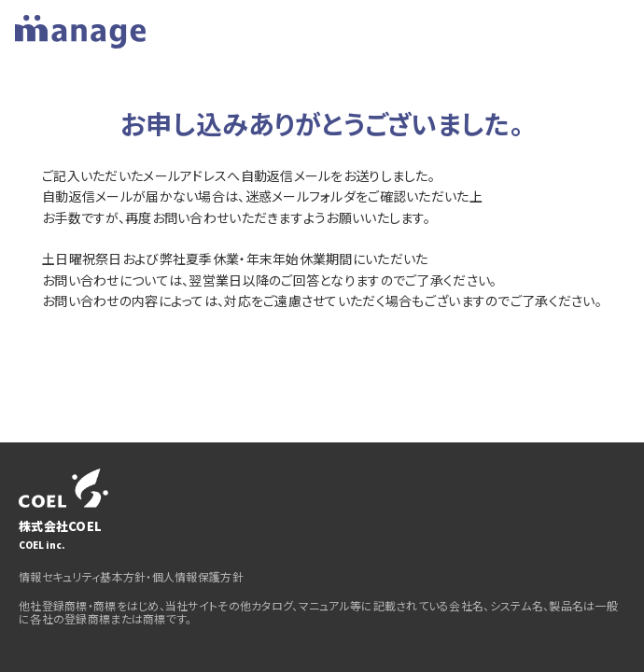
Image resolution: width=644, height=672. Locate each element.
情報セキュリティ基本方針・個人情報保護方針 (131, 576)
